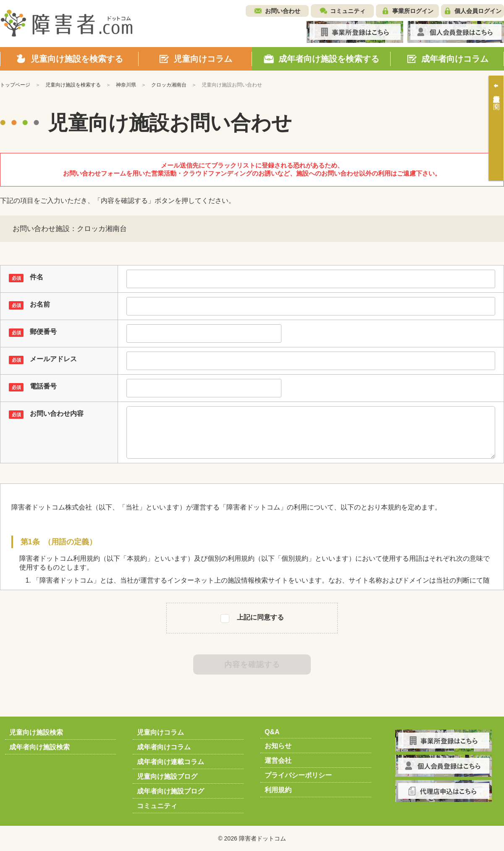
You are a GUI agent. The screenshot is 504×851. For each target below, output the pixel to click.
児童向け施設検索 (36, 732)
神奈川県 (126, 85)
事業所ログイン (413, 11)
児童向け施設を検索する (73, 85)
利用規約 (278, 790)
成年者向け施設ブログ (171, 791)
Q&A (272, 732)
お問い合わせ (283, 11)
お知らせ (278, 746)
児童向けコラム (160, 732)
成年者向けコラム (164, 747)
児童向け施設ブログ (167, 776)
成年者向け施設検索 (39, 747)
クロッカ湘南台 (169, 85)
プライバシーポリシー (298, 775)
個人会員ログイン (478, 11)
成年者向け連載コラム (171, 762)
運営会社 (278, 760)
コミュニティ (348, 11)
